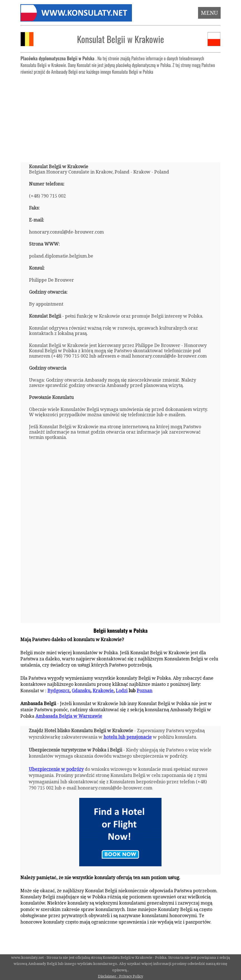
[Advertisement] (120, 116)
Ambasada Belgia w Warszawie (69, 716)
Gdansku (81, 691)
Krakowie (103, 691)
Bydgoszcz (58, 691)
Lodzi (122, 691)
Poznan (144, 691)
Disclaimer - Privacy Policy (120, 976)
